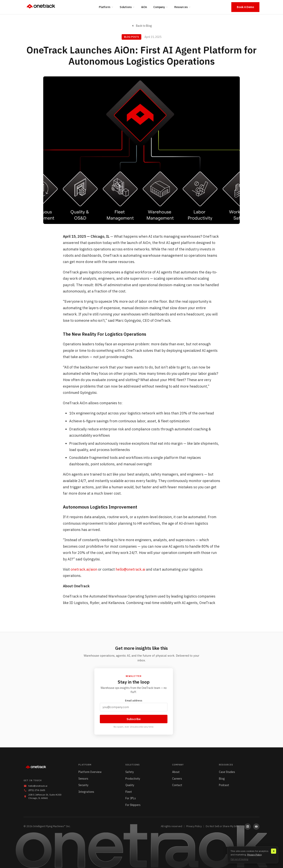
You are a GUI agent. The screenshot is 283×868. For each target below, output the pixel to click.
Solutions (127, 7)
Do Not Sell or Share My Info (222, 826)
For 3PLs (131, 798)
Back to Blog (142, 26)
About (176, 772)
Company (161, 7)
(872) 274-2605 (37, 790)
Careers (177, 779)
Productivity (133, 779)
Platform (106, 7)
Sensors (83, 779)
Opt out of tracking (239, 859)
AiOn (144, 7)
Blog (222, 779)
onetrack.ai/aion (84, 569)
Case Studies (227, 772)
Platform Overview (90, 772)
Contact (177, 785)
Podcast (224, 785)
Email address (134, 705)
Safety (130, 772)
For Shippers (133, 805)
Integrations (86, 792)
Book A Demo (245, 7)
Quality (130, 785)
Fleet (129, 792)
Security (83, 785)
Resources (183, 7)
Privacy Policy (194, 826)
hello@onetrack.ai (130, 569)
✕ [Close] (274, 851)
